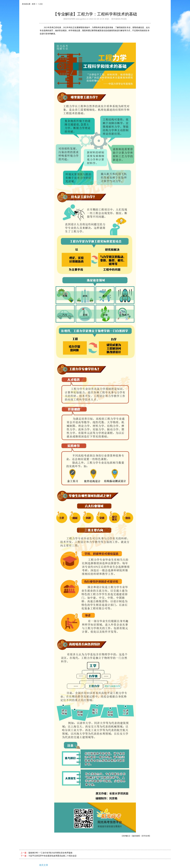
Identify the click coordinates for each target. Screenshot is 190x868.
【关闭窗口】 (126, 836)
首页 (34, 4)
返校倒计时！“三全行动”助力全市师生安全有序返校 (50, 853)
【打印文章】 (146, 836)
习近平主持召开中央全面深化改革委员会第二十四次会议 (52, 856)
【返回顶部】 (136, 836)
